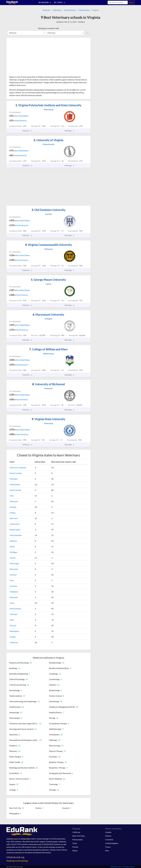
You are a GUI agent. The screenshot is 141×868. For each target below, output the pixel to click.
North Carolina (16, 473)
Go (87, 33)
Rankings (70, 131)
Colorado (13, 614)
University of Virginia (48, 140)
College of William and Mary (48, 349)
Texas (12, 603)
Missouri (13, 575)
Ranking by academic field (49, 28)
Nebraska (14, 597)
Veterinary (57, 10)
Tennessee (14, 501)
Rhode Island (15, 530)
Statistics (27, 131)
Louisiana (13, 586)
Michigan (13, 552)
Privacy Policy (129, 867)
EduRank (81, 22)
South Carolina (15, 490)
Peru (107, 851)
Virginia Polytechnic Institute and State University (48, 105)
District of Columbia (18, 468)
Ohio (12, 496)
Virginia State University (48, 419)
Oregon (13, 637)
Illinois (12, 546)
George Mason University (48, 280)
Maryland (14, 479)
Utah (12, 620)
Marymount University (48, 314)
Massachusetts (16, 535)
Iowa (12, 580)
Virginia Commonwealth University (49, 245)
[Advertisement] (27, 58)
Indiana (13, 513)
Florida (13, 558)
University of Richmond (49, 384)
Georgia (13, 507)
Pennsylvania (15, 484)
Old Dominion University (49, 210)
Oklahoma (14, 592)
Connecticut (15, 524)
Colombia (109, 840)
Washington (14, 631)
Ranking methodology (17, 861)
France (108, 847)
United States (84, 10)
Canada (108, 832)
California (14, 642)
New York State (79, 836)
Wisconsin (14, 569)
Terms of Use (116, 867)
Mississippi (14, 563)
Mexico (108, 836)
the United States (22, 116)
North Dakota (15, 609)
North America (70, 10)
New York (14, 518)
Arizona (13, 625)
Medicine (46, 10)
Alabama (13, 541)
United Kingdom (112, 843)
